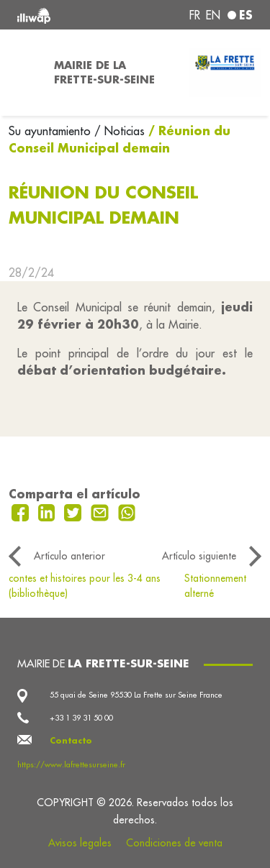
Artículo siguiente (199, 556)
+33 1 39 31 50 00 (81, 718)
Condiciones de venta (174, 843)
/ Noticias (120, 131)
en (213, 15)
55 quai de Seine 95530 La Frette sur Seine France (136, 695)
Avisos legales (80, 843)
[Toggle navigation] (23, 73)
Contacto (71, 741)
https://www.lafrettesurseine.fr (71, 764)
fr (195, 15)
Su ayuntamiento (51, 131)
